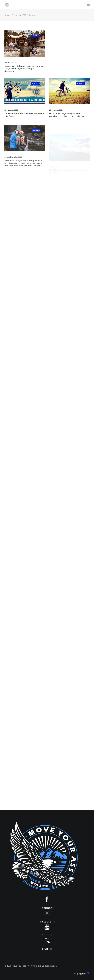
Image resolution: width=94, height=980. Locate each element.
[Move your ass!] (7, 5)
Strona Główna (12, 15)
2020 (24, 15)
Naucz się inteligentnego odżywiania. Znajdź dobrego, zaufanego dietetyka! (24, 69)
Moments (36, 87)
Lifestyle (36, 36)
